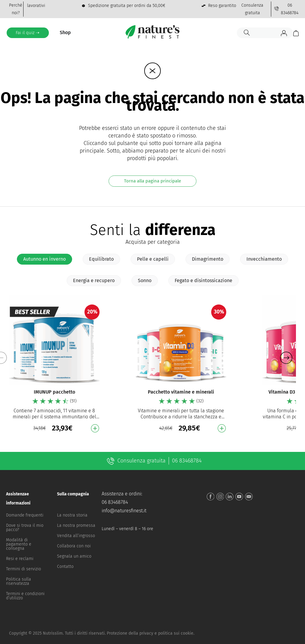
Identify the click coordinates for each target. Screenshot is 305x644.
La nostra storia (72, 515)
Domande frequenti (25, 515)
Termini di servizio (24, 569)
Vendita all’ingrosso (76, 536)
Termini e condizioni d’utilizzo (25, 596)
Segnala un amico (74, 556)
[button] (286, 358)
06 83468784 (115, 502)
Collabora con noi (74, 546)
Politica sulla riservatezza (19, 581)
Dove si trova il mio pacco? (25, 528)
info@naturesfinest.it (124, 511)
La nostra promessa (76, 525)
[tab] (44, 259)
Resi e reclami (20, 559)
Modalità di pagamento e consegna (19, 544)
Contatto (65, 567)
